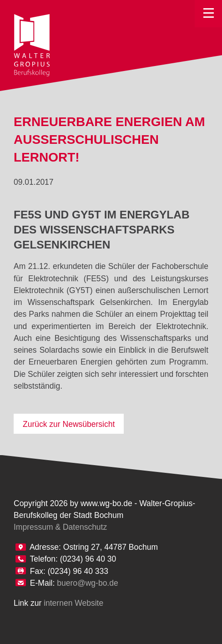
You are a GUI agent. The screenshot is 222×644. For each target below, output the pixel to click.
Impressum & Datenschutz (60, 527)
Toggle (208, 14)
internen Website (73, 603)
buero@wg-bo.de (88, 583)
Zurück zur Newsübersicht (69, 424)
